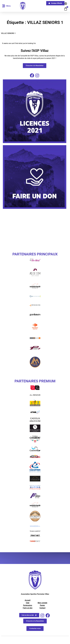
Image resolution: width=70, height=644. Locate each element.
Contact (42, 608)
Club (28, 603)
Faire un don (28, 608)
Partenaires (28, 605)
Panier (42, 605)
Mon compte (42, 603)
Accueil (28, 600)
